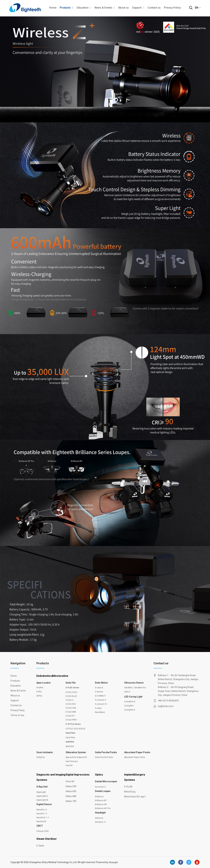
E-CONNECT (100, 696)
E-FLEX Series (72, 688)
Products (67, 8)
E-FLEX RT (70, 716)
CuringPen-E (130, 710)
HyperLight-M (42, 800)
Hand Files (71, 733)
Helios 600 (71, 791)
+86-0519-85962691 (168, 701)
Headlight (100, 813)
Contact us (154, 8)
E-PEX (39, 692)
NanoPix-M (41, 822)
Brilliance (99, 797)
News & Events (105, 8)
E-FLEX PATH (71, 720)
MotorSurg (130, 792)
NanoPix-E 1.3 (43, 818)
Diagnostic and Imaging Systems (51, 777)
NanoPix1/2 (42, 810)
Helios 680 (71, 796)
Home (53, 8)
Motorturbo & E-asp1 (135, 797)
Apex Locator (44, 683)
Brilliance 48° (101, 804)
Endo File (71, 683)
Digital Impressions (78, 775)
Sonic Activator (45, 752)
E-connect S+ (101, 704)
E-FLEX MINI (71, 712)
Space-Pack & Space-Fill (76, 757)
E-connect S (100, 700)
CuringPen (129, 706)
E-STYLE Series (73, 724)
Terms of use (17, 715)
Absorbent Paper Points (137, 752)
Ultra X (127, 692)
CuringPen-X (130, 702)
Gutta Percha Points (106, 752)
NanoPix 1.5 (42, 814)
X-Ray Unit (42, 787)
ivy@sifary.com (166, 706)
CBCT (40, 826)
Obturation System (76, 752)
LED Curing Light (133, 697)
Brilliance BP (101, 800)
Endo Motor (101, 683)
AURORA (70, 742)
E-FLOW (128, 787)
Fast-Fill (69, 765)
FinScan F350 (42, 831)
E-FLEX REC (71, 704)
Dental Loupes (103, 791)
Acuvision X (100, 787)
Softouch (99, 818)
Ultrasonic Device (134, 683)
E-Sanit (40, 846)
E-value (98, 708)
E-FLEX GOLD (71, 692)
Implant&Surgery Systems (135, 777)
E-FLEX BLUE (71, 696)
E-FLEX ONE (71, 708)
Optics (99, 775)
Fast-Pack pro (72, 761)
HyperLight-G (42, 796)
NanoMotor (100, 712)
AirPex (39, 696)
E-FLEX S (69, 700)
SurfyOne (41, 757)
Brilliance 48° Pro (103, 808)
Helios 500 (71, 786)
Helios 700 (71, 801)
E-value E (99, 688)
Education (84, 8)
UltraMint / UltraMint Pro (135, 688)
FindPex (40, 688)
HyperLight (41, 792)
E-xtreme (99, 692)
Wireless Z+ (100, 822)
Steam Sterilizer (47, 839)
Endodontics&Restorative (52, 676)
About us (123, 8)
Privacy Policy (172, 8)
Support (138, 8)
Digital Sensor (44, 804)
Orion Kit (70, 781)
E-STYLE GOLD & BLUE (75, 729)
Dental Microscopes (106, 781)
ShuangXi (114, 862)
